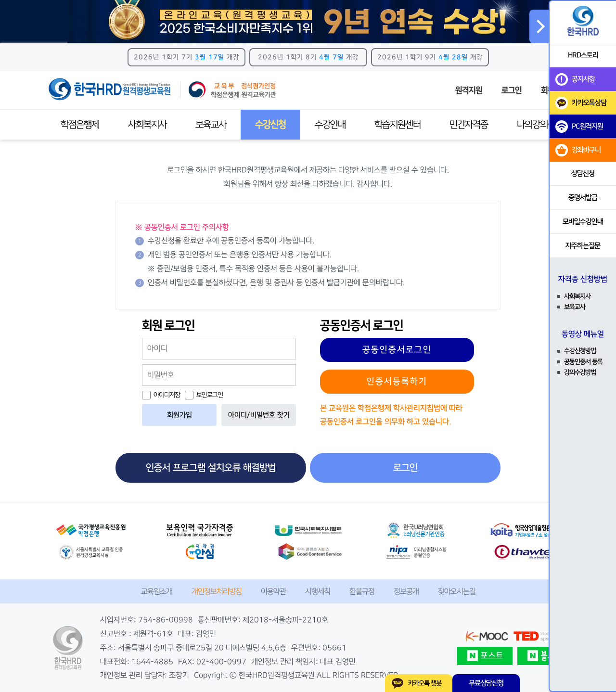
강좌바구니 (578, 150)
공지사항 (575, 79)
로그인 (512, 90)
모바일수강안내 (583, 222)
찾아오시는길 (457, 591)
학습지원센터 (398, 125)
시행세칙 (318, 591)
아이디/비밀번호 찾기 (259, 415)
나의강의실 (536, 125)
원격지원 (469, 90)
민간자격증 (469, 125)
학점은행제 (80, 125)
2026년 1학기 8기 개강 (308, 57)
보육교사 (211, 125)
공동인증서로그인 (397, 350)
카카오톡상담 (581, 103)
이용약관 (273, 591)
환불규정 (362, 591)
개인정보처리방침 (217, 591)
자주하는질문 (583, 246)
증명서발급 (583, 198)
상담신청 (583, 173)
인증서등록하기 (397, 382)
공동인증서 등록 (583, 362)
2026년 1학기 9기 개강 (430, 57)
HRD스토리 (583, 55)
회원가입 (180, 415)
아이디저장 (161, 395)
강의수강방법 (580, 372)
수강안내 (330, 125)
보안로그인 (204, 395)
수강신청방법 (580, 351)
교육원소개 (157, 591)
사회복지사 (147, 125)
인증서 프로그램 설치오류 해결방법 (211, 468)
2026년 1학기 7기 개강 (186, 57)
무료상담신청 (486, 683)
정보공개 (406, 591)
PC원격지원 (579, 127)
